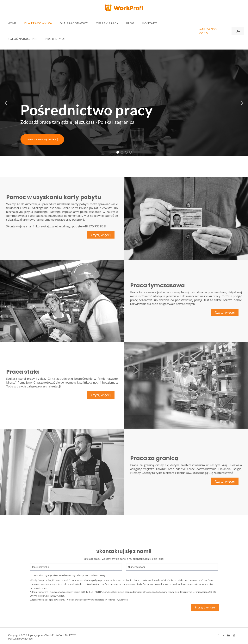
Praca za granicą (154, 458)
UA (238, 31)
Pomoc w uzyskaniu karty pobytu (54, 197)
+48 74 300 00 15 (208, 31)
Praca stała (23, 372)
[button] (6, 103)
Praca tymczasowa (158, 285)
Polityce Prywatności (118, 600)
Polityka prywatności (21, 638)
